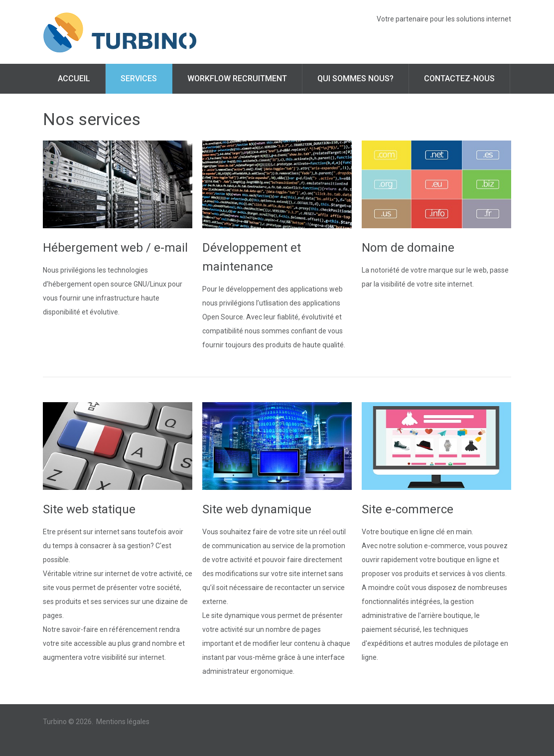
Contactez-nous (459, 78)
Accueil (74, 78)
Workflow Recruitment (237, 78)
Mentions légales (123, 722)
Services (139, 78)
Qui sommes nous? (355, 78)
